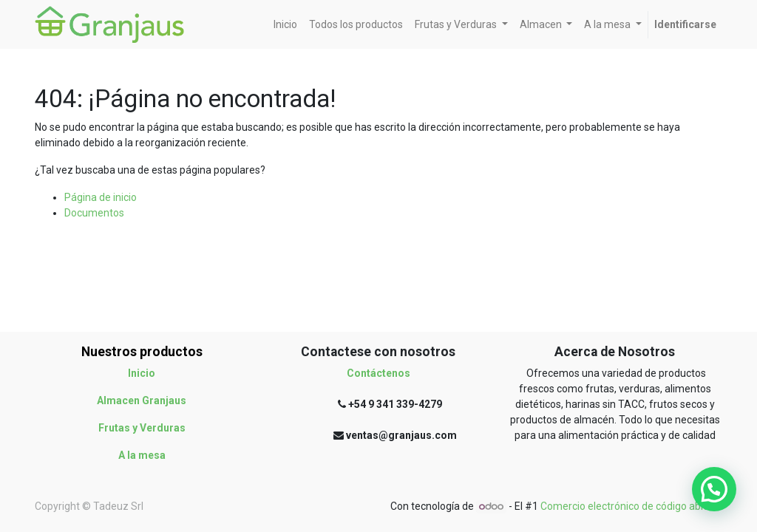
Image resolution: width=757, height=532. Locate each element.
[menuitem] (285, 25)
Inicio (142, 373)
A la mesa (142, 455)
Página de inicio (101, 197)
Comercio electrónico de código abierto (631, 506)
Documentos (94, 213)
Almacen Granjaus (142, 400)
